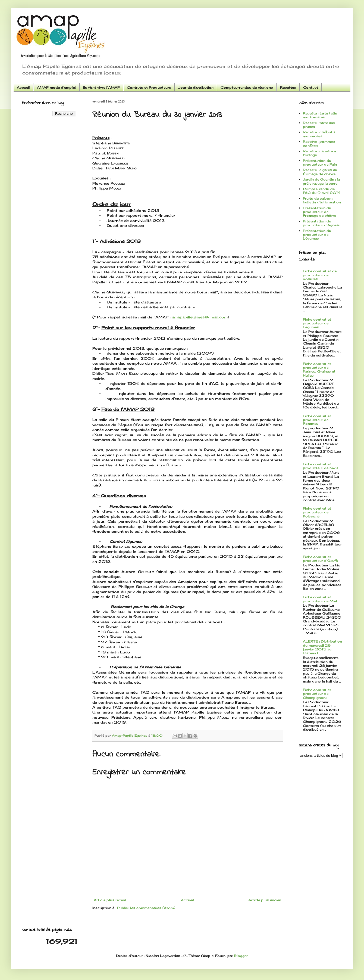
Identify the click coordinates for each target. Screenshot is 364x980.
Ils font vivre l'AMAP (101, 87)
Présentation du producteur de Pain (320, 162)
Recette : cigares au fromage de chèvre (320, 172)
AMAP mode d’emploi (57, 87)
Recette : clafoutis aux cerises (319, 134)
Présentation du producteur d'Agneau (322, 223)
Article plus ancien (265, 900)
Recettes (288, 87)
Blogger (241, 956)
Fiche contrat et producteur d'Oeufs (321, 559)
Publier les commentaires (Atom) (146, 908)
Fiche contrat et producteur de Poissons (317, 512)
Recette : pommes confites (319, 143)
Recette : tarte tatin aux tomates (320, 115)
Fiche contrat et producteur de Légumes (317, 323)
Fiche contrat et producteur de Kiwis (321, 466)
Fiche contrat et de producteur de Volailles (320, 275)
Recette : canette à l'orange (319, 153)
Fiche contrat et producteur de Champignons (317, 694)
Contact (311, 87)
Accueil (23, 87)
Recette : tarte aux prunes (319, 125)
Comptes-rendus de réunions (247, 87)
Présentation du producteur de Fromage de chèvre (319, 212)
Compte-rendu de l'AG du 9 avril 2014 (322, 191)
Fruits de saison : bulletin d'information (322, 200)
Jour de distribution (196, 87)
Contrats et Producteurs (149, 87)
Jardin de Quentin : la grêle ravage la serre (321, 181)
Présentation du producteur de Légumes (317, 235)
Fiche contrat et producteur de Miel (320, 599)
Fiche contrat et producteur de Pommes (317, 420)
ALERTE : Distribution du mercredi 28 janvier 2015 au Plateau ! (322, 647)
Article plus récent (110, 900)
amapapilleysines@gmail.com (200, 317)
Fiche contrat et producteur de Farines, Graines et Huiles (319, 370)
